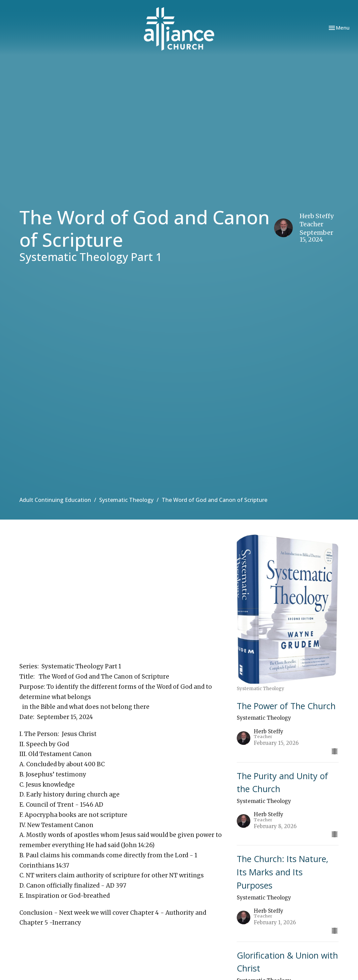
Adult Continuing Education (55, 500)
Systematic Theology (126, 500)
